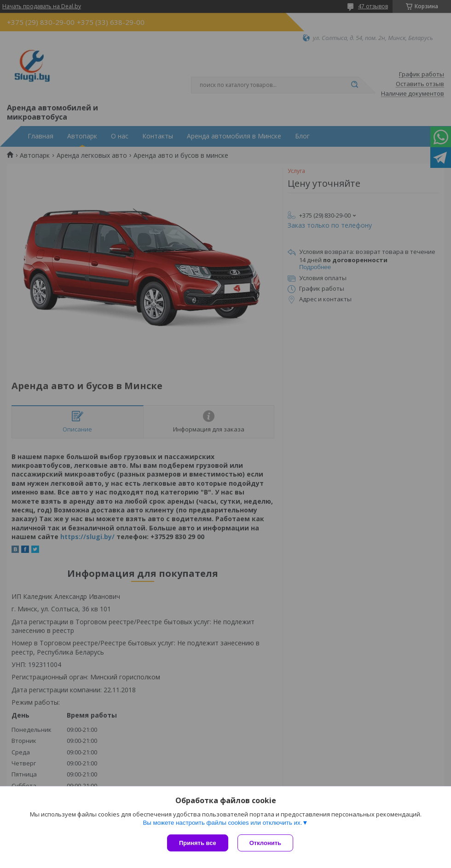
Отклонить (265, 843)
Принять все (198, 843)
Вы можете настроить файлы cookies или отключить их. (222, 823)
